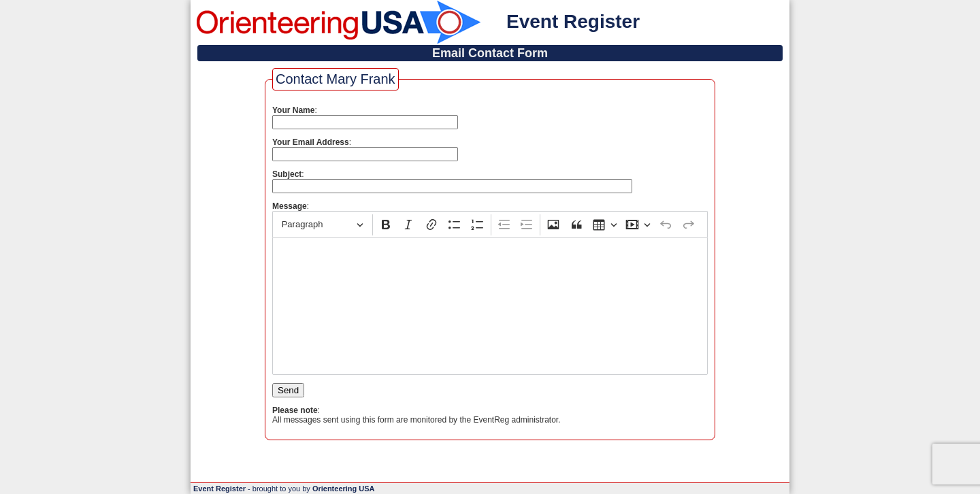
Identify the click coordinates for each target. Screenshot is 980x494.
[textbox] (490, 306)
